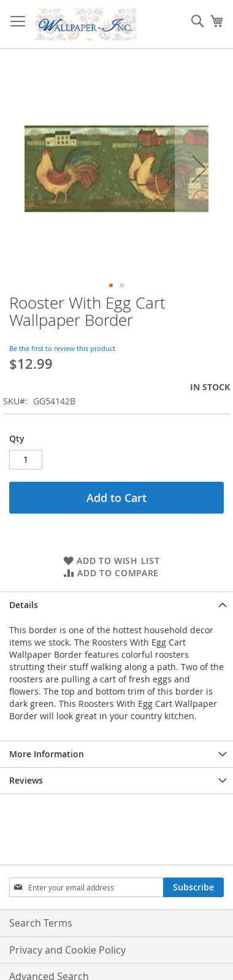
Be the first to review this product (62, 348)
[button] (199, 169)
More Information (47, 754)
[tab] (116, 605)
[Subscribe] (193, 887)
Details (24, 605)
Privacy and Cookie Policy (67, 950)
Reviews (26, 780)
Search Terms (41, 923)
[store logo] (86, 25)
